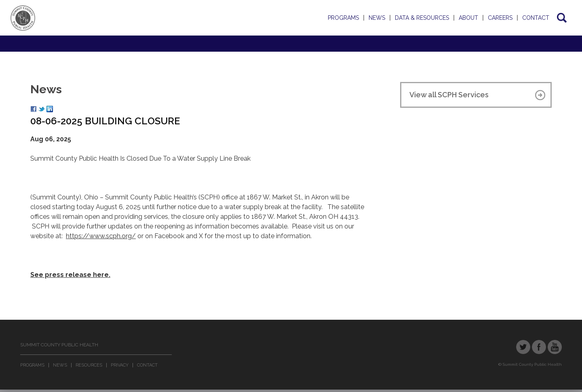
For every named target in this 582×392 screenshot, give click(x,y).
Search (561, 18)
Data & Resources (422, 18)
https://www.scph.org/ (101, 236)
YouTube (555, 347)
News (377, 18)
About (468, 18)
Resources (89, 365)
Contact (536, 18)
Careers (500, 18)
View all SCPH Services (449, 95)
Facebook (539, 347)
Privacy (120, 365)
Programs (343, 18)
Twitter (523, 347)
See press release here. (70, 275)
